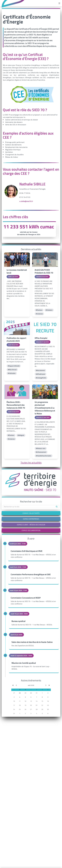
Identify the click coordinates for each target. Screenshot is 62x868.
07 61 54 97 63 (25, 197)
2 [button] (48, 693)
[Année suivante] (49, 685)
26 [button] (25, 709)
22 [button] (42, 705)
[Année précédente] (13, 685)
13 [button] (31, 701)
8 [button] (42, 697)
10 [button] (14, 701)
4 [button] (20, 697)
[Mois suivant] (46, 685)
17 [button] (14, 705)
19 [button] (25, 705)
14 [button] (37, 701)
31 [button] (37, 693)
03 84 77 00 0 (24, 193)
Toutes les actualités (31, 463)
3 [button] (14, 697)
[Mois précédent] (16, 685)
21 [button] (37, 705)
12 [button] (25, 701)
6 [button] (31, 697)
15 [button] (42, 701)
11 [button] (20, 701)
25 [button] (20, 709)
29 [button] (25, 693)
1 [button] (42, 693)
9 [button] (48, 697)
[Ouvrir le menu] (59, 3)
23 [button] (48, 705)
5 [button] (25, 697)
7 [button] (37, 697)
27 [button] (14, 693)
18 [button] (20, 705)
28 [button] (20, 693)
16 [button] (48, 701)
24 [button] (14, 709)
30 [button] (31, 693)
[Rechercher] (57, 507)
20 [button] (31, 705)
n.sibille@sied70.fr (26, 201)
